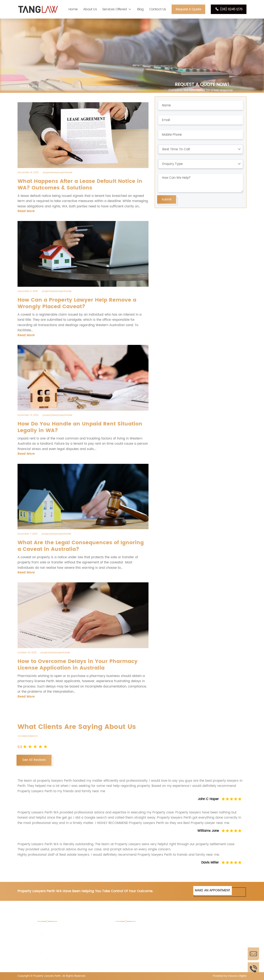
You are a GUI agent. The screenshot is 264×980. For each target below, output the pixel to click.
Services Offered (114, 9)
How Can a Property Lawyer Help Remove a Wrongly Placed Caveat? (77, 303)
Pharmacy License (134, 957)
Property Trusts (132, 941)
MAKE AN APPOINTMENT (213, 890)
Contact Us (158, 9)
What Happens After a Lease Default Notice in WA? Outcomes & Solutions (80, 185)
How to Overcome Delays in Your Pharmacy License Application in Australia (78, 665)
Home (73, 9)
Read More (26, 211)
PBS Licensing (190, 957)
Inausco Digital (237, 976)
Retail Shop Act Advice (196, 930)
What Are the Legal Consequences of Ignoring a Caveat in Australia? (81, 546)
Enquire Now (253, 954)
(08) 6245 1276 (229, 9)
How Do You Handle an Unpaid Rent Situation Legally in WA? (80, 427)
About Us (90, 9)
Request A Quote (188, 9)
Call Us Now (253, 969)
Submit (167, 199)
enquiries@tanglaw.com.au (64, 952)
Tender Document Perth (138, 930)
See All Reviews (34, 760)
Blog (140, 9)
